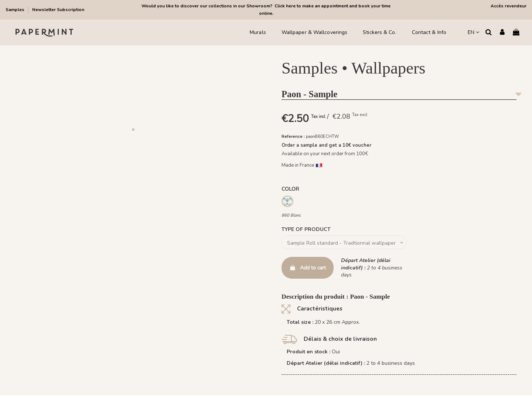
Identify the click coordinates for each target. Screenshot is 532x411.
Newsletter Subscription (58, 10)
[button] (133, 129)
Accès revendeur (509, 6)
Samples (16, 10)
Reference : (293, 137)
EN (473, 32)
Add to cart (308, 268)
